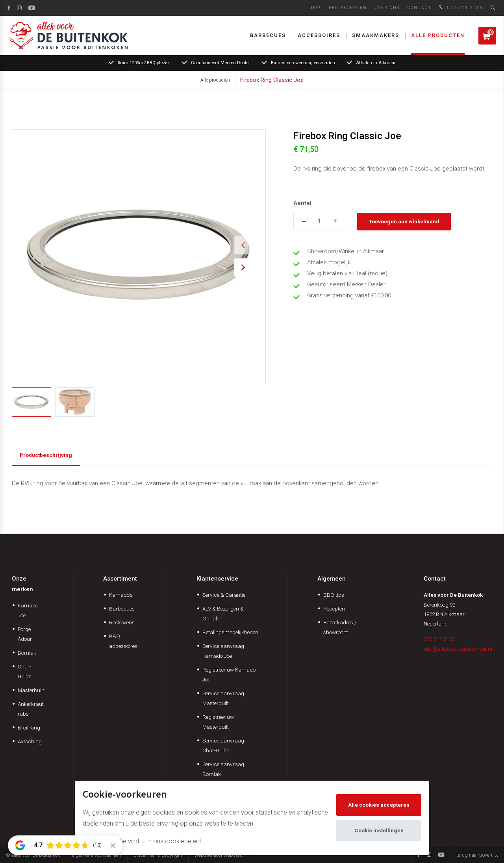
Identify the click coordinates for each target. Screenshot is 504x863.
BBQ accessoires (123, 641)
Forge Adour (25, 634)
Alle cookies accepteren (379, 805)
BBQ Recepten (348, 8)
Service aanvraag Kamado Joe (223, 651)
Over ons (387, 8)
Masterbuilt (31, 690)
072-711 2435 (460, 8)
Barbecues (268, 35)
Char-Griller (24, 671)
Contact (420, 8)
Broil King (29, 728)
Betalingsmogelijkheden (230, 632)
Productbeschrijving (46, 455)
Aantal (302, 203)
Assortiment (120, 579)
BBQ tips (334, 595)
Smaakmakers (376, 35)
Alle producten (438, 35)
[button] (243, 245)
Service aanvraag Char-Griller (223, 745)
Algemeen (332, 579)
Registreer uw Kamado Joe (229, 675)
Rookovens (122, 622)
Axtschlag (30, 741)
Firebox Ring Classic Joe (272, 80)
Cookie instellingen (379, 830)
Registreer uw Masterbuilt (218, 722)
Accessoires (319, 35)
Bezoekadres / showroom (340, 627)
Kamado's (121, 595)
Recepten (334, 609)
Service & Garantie (224, 595)
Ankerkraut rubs (31, 709)
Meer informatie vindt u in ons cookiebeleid (142, 841)
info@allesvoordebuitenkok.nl (458, 649)
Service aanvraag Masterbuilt (223, 698)
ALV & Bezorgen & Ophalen (223, 613)
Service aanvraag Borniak (223, 769)
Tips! (314, 8)
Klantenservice (217, 579)
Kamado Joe (28, 610)
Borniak (27, 653)
